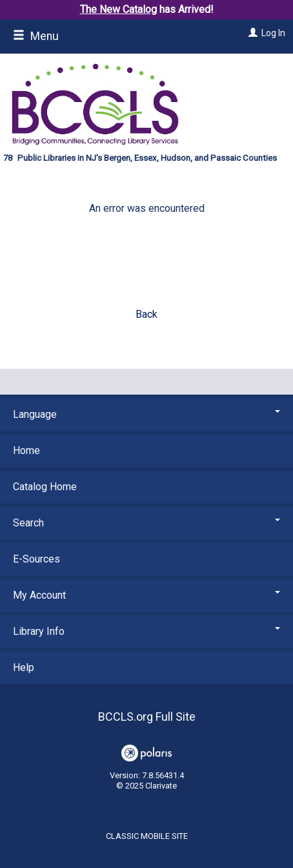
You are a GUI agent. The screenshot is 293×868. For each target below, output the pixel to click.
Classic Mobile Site (147, 836)
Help (24, 667)
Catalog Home (45, 487)
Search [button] (146, 523)
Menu (36, 36)
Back (146, 314)
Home (26, 450)
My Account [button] (146, 595)
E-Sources (36, 559)
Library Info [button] (146, 631)
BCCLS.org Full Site (147, 717)
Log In (273, 33)
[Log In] (251, 33)
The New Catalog (118, 9)
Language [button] (146, 414)
